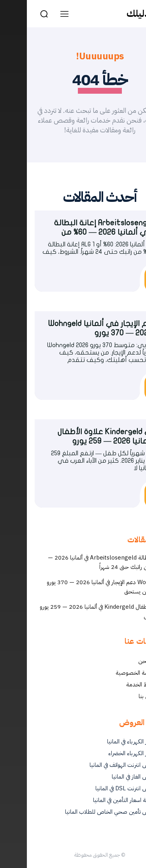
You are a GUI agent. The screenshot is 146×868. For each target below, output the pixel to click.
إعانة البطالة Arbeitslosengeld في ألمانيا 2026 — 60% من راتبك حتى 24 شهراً (80, 562)
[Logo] (119, 14)
